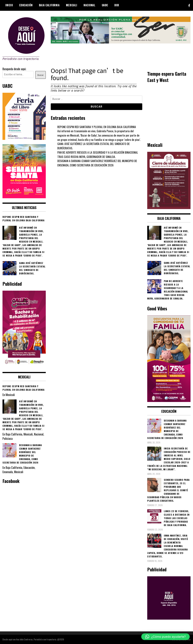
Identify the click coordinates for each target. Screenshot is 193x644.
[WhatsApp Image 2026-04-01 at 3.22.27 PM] (24, 197)
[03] (169, 618)
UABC (105, 5)
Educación (26, 5)
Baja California (49, 5)
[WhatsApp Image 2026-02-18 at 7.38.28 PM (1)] (24, 366)
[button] (165, 637)
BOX (117, 5)
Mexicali (72, 5)
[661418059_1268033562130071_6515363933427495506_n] (169, 208)
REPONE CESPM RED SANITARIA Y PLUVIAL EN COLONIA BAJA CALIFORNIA (97, 127)
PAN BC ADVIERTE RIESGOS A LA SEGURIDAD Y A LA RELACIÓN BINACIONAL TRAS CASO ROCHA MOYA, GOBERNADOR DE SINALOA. (98, 154)
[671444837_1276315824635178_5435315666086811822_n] (24, 139)
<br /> (169, 112)
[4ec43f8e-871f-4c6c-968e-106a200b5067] (121, 42)
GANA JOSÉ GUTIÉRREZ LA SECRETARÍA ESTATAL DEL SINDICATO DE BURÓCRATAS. (94, 146)
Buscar (41, 75)
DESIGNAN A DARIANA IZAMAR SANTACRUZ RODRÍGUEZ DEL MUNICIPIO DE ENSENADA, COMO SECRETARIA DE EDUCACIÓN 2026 (98, 163)
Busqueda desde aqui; (14, 69)
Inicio (9, 5)
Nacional (89, 5)
